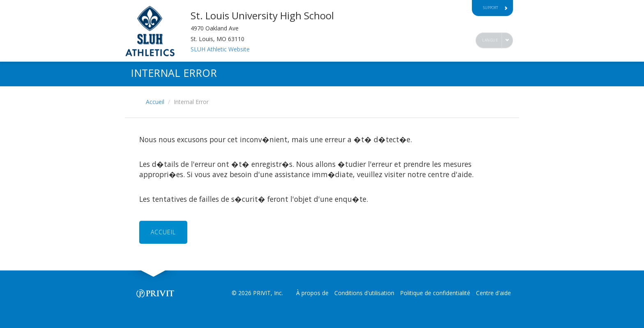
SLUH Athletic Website (220, 49)
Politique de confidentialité (435, 293)
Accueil (155, 102)
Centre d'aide (493, 293)
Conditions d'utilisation (364, 293)
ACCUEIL (163, 232)
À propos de (312, 293)
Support (495, 8)
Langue (490, 40)
